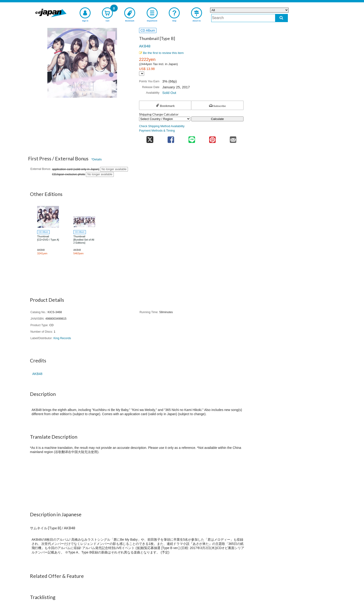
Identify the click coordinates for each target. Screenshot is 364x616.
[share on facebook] (171, 138)
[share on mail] (233, 138)
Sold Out (169, 93)
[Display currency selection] (142, 74)
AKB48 (145, 46)
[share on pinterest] (212, 138)
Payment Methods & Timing (157, 131)
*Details (96, 159)
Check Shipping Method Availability (162, 126)
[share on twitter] (150, 138)
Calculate (218, 119)
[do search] (281, 18)
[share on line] (192, 138)
